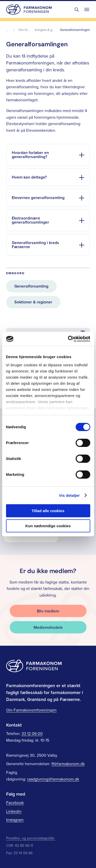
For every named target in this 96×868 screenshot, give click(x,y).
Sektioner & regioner (33, 302)
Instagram (15, 820)
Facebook (15, 803)
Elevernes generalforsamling (38, 198)
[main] (48, 288)
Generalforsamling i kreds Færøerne (35, 245)
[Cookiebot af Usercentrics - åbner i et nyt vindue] (68, 339)
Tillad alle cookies (48, 511)
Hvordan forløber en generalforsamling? (30, 155)
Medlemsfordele (48, 627)
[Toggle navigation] (87, 9)
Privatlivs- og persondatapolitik (31, 838)
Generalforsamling (31, 286)
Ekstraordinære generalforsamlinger (30, 220)
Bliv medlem (48, 611)
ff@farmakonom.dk (68, 764)
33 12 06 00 (32, 733)
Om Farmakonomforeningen (31, 710)
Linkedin (14, 811)
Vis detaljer (70, 495)
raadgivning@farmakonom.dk (53, 779)
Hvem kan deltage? (29, 177)
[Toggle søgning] (77, 9)
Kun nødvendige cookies (48, 526)
